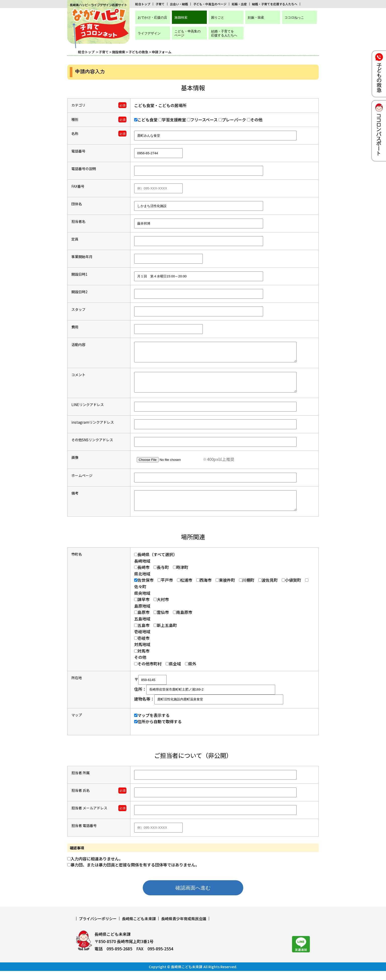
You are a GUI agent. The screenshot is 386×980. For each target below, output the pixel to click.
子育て (160, 4)
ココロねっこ (294, 17)
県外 (191, 673)
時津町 (181, 576)
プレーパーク (223, 120)
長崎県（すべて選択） (155, 563)
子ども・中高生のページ (210, 4)
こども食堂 (136, 120)
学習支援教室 (162, 120)
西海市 (204, 589)
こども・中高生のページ (187, 33)
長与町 (161, 576)
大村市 (161, 608)
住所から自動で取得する (158, 730)
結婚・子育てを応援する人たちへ (275, 4)
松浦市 (185, 589)
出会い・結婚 (179, 4)
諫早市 (142, 608)
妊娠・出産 (239, 4)
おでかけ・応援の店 (152, 17)
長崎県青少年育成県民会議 (184, 928)
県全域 (173, 673)
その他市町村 (148, 673)
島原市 (142, 621)
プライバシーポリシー (98, 928)
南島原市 (183, 621)
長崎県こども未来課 (139, 928)
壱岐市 (142, 647)
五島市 (142, 634)
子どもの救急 (138, 52)
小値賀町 (291, 589)
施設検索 (181, 17)
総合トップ (143, 4)
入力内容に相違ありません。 (95, 868)
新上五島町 (165, 634)
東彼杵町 (225, 589)
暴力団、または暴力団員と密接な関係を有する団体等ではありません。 (133, 874)
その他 (245, 120)
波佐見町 (268, 589)
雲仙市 (161, 621)
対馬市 (142, 660)
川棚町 (247, 589)
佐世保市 (144, 589)
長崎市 (142, 576)
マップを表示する (152, 724)
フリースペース (192, 120)
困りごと (218, 17)
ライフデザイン (149, 33)
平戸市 (165, 589)
